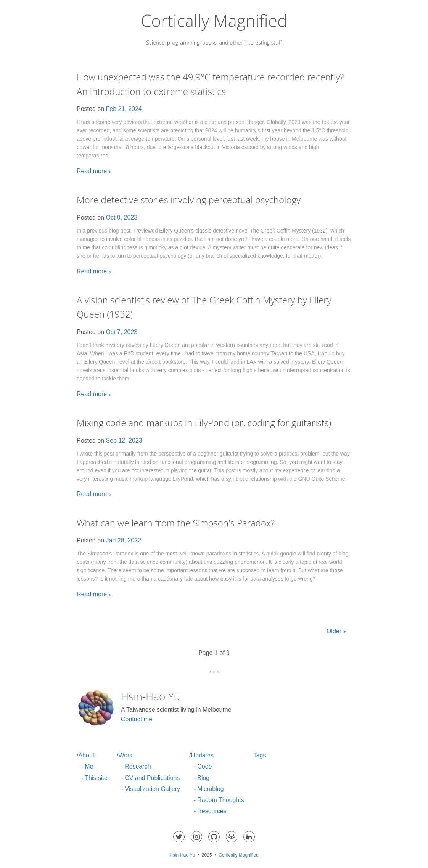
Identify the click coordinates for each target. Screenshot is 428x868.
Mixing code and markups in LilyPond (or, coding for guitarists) (204, 423)
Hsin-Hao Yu (182, 855)
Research (138, 766)
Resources (212, 811)
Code (204, 766)
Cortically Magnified (214, 21)
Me (89, 766)
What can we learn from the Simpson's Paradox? (176, 523)
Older (334, 631)
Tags (260, 755)
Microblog (210, 789)
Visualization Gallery (152, 789)
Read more (92, 171)
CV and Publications (152, 778)
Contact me (137, 719)
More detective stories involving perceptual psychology (189, 200)
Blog (203, 778)
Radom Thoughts (220, 800)
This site (96, 778)
